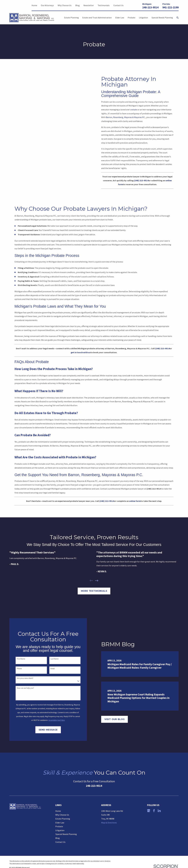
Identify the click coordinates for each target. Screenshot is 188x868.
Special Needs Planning (66, 834)
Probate (59, 826)
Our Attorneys (47, 5)
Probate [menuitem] (131, 18)
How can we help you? (22, 688)
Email (49, 669)
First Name (18, 659)
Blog (77, 5)
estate (134, 110)
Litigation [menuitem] (143, 18)
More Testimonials (94, 591)
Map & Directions (109, 823)
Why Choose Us (65, 5)
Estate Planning (63, 819)
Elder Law (60, 823)
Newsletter (89, 5)
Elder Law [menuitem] (120, 18)
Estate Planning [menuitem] (71, 18)
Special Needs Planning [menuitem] (162, 18)
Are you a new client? (22, 678)
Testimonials (104, 5)
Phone (16, 669)
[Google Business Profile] (149, 811)
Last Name (51, 659)
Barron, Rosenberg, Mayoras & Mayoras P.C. (126, 117)
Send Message (45, 730)
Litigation (60, 830)
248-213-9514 (150, 7)
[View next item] (97, 581)
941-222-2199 (171, 7)
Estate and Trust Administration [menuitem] (97, 18)
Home (34, 5)
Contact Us (118, 5)
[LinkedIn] (159, 811)
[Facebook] (154, 811)
